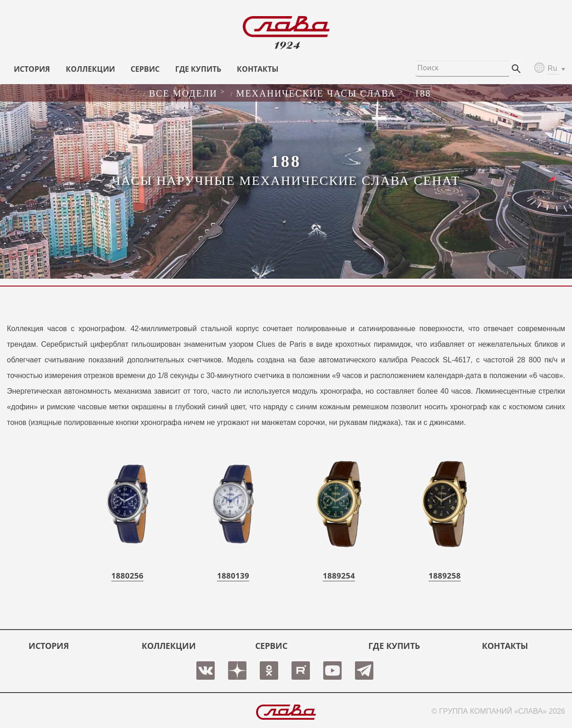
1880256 (127, 576)
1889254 (339, 576)
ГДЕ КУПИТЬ (198, 69)
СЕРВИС (145, 69)
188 (423, 93)
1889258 (445, 576)
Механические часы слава (316, 93)
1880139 (233, 576)
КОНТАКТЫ (258, 69)
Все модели (183, 93)
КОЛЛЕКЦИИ (90, 69)
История (32, 69)
